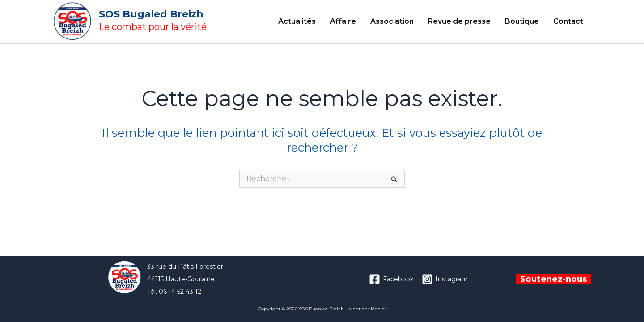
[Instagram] (445, 279)
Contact (568, 21)
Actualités (297, 21)
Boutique (522, 21)
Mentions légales (367, 309)
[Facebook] (391, 279)
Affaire (343, 21)
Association (392, 21)
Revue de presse (459, 21)
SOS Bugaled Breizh (151, 14)
